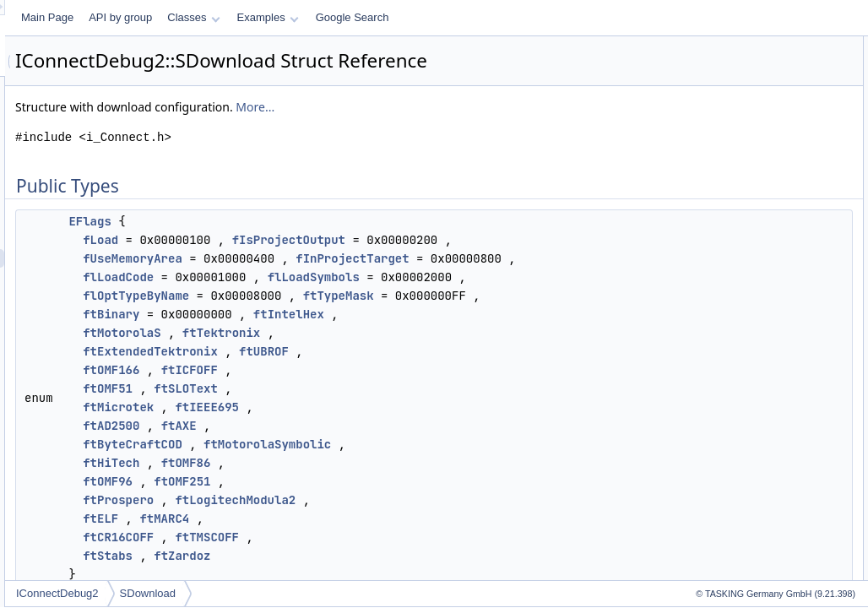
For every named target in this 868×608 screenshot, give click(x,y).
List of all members (722, 231)
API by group (331, 17)
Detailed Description (725, 176)
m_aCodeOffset (729, 101)
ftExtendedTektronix (361, 426)
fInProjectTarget (563, 277)
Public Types (708, 46)
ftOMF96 (319, 556)
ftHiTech (322, 537)
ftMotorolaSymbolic (478, 518)
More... (466, 107)
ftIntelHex (500, 388)
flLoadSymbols (525, 314)
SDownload (359, 593)
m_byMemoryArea (735, 138)
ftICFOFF (401, 444)
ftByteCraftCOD (344, 518)
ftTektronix (432, 407)
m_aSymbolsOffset (736, 120)
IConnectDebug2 (269, 593)
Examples (479, 17)
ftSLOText (397, 463)
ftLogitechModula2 (446, 574)
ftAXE (390, 500)
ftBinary (322, 388)
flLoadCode (329, 314)
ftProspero (329, 574)
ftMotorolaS (333, 407)
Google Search (564, 17)
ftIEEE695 (418, 481)
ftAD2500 (322, 500)
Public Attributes (716, 83)
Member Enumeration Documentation (764, 194)
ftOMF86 (397, 537)
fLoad (312, 240)
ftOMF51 (319, 463)
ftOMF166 (322, 444)
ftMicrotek (329, 481)
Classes (404, 17)
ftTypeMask (550, 351)
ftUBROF (475, 426)
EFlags (301, 221)
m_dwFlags (719, 157)
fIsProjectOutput (500, 240)
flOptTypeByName (347, 351)
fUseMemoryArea (344, 277)
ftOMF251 (393, 556)
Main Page (258, 17)
